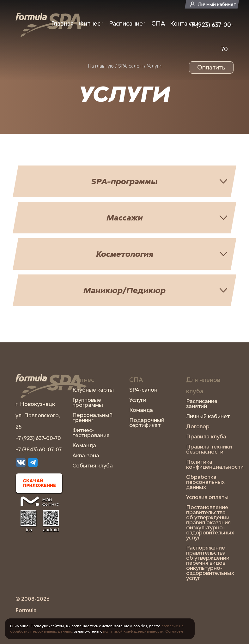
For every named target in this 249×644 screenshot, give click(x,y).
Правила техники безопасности (209, 449)
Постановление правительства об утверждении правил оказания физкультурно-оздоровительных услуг (210, 522)
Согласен (174, 631)
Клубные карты (93, 390)
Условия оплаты (207, 497)
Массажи (125, 217)
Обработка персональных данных (205, 482)
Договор (198, 426)
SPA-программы (124, 181)
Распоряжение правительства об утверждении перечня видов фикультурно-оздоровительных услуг (210, 563)
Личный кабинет (217, 4)
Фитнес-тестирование (91, 433)
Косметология (125, 254)
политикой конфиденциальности (133, 631)
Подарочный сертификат (147, 423)
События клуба (93, 466)
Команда (84, 445)
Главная (62, 23)
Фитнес (90, 23)
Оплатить (211, 67)
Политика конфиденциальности (210, 464)
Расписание (126, 23)
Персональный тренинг (92, 418)
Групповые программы (88, 402)
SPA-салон (143, 390)
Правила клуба (206, 436)
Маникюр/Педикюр (124, 290)
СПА (158, 23)
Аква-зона (86, 455)
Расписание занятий (202, 404)
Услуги (138, 400)
